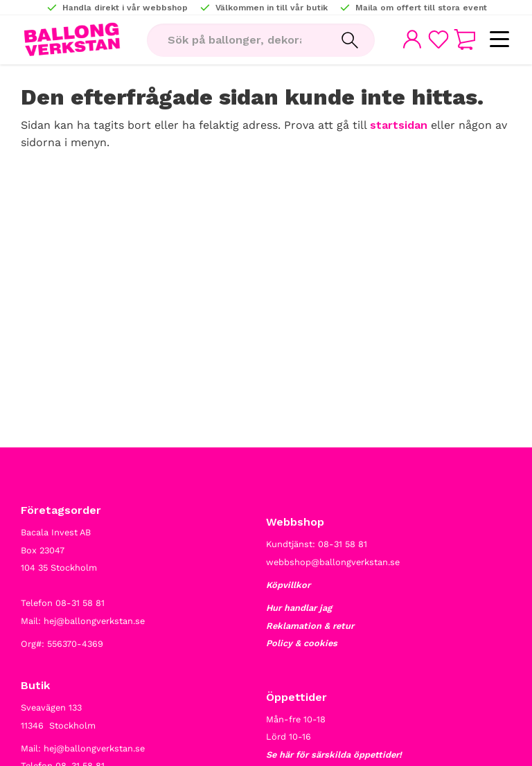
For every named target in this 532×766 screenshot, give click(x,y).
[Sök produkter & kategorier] (236, 40)
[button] (499, 40)
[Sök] (350, 40)
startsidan (399, 125)
